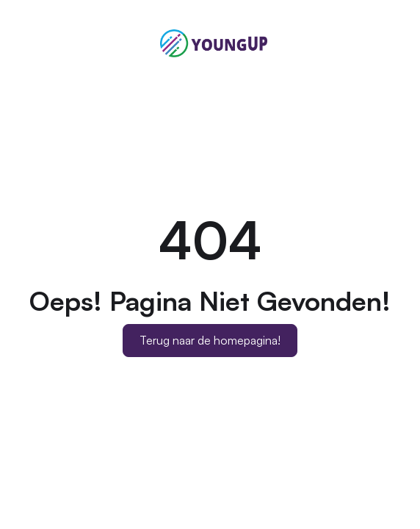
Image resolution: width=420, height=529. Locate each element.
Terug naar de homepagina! (210, 340)
